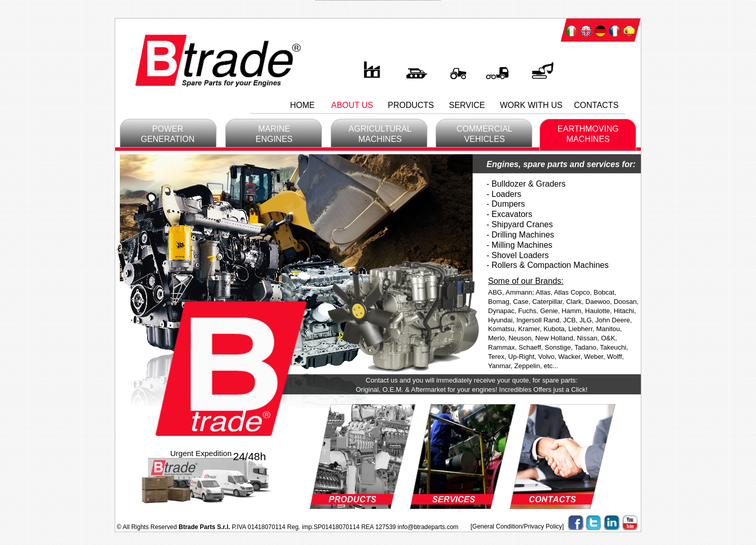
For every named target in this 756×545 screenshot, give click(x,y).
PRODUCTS (411, 105)
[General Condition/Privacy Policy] (517, 526)
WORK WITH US (531, 105)
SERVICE (467, 105)
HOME (302, 105)
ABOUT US (352, 105)
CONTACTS (596, 105)
